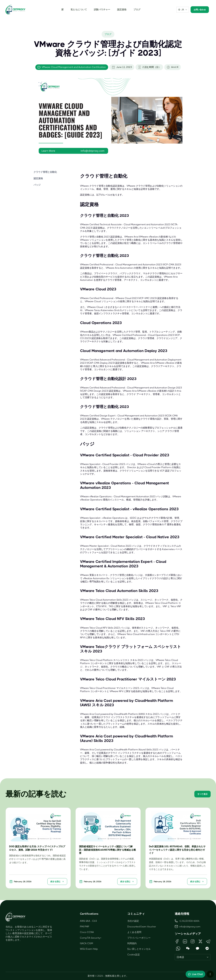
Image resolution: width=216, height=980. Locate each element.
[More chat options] (210, 974)
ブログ (137, 10)
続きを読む (57, 882)
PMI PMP (85, 927)
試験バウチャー (102, 10)
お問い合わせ (200, 10)
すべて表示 (202, 794)
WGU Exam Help (89, 949)
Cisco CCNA (87, 932)
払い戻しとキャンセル (139, 949)
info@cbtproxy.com (190, 927)
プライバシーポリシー (139, 938)
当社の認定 (133, 921)
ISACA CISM (86, 943)
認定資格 (122, 10)
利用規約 (132, 943)
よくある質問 (134, 932)
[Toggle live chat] (195, 974)
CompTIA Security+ (91, 938)
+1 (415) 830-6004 (187, 921)
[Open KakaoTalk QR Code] (197, 948)
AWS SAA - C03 (88, 921)
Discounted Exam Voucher (142, 927)
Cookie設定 (134, 955)
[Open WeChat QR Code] (188, 948)
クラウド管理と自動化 (45, 172)
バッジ (37, 185)
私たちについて (79, 10)
